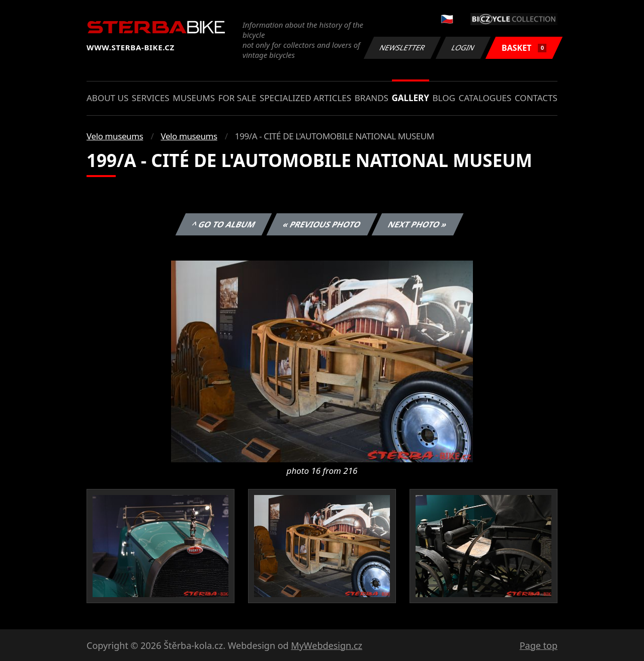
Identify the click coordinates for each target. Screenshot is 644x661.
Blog (444, 98)
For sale (237, 98)
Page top (539, 645)
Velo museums (115, 136)
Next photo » (418, 224)
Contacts (536, 98)
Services (151, 98)
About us (107, 98)
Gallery (411, 98)
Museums (194, 98)
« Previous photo (322, 224)
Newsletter (402, 48)
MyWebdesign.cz (327, 645)
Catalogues (485, 98)
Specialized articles (305, 98)
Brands (372, 98)
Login (463, 48)
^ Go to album (223, 224)
